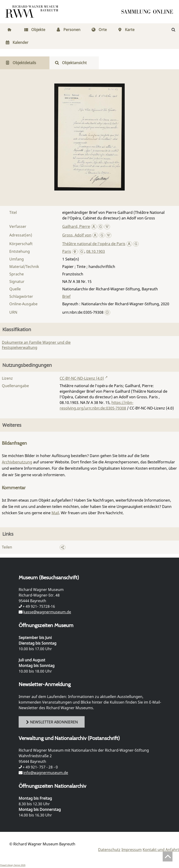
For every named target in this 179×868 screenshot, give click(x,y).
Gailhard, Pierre (76, 226)
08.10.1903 (96, 251)
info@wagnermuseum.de (46, 773)
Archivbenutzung (17, 462)
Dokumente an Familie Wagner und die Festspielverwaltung (36, 345)
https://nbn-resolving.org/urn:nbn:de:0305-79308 (96, 405)
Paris (67, 251)
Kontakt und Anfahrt (161, 850)
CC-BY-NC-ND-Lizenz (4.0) (82, 378)
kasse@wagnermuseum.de (47, 612)
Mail (55, 513)
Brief (66, 296)
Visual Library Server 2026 (13, 865)
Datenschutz (109, 850)
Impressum (132, 850)
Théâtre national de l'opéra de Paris (94, 244)
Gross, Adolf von (77, 235)
